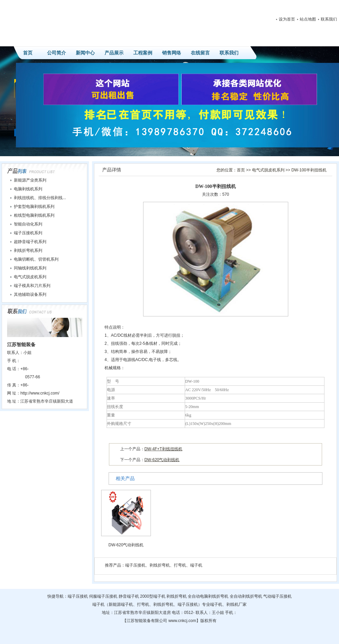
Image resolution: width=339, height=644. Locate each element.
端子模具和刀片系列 (32, 286)
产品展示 (114, 53)
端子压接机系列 (28, 233)
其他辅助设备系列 (30, 294)
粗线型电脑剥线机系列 (34, 215)
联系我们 (329, 19)
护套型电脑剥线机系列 (34, 207)
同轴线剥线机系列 (30, 268)
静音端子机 (129, 596)
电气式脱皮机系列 (268, 170)
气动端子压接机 (277, 596)
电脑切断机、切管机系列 (36, 259)
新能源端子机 (121, 604)
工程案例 (143, 53)
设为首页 (287, 19)
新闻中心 (85, 53)
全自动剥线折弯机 (246, 596)
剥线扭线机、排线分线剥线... (40, 198)
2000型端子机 (153, 596)
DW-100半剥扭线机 (309, 170)
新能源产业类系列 (30, 180)
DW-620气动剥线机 (162, 460)
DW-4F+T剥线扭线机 (163, 449)
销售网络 (172, 53)
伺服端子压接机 (103, 596)
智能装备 (143, 621)
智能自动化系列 (28, 224)
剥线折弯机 (160, 565)
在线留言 (200, 53)
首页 (28, 53)
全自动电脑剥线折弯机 (208, 596)
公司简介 (56, 53)
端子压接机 (135, 565)
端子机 (196, 565)
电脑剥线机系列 (28, 189)
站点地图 (308, 19)
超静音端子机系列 (30, 242)
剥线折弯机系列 (28, 251)
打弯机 (180, 565)
